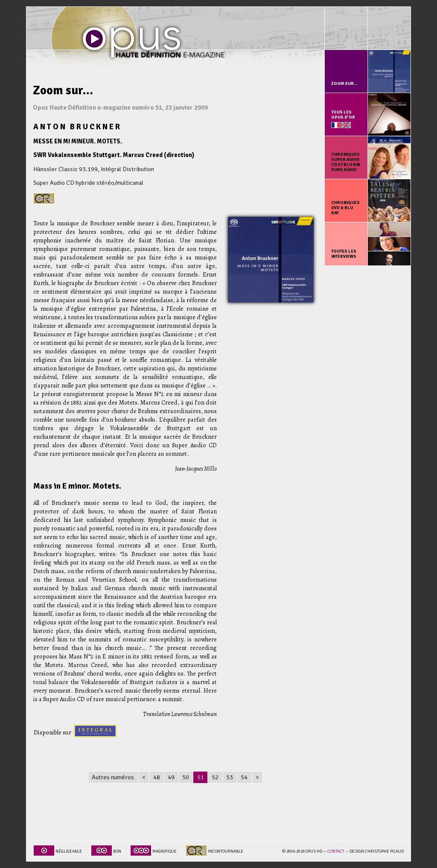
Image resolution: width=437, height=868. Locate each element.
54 (244, 777)
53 (230, 777)
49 (171, 777)
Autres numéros (113, 777)
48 (157, 777)
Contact (336, 851)
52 (215, 777)
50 (186, 777)
